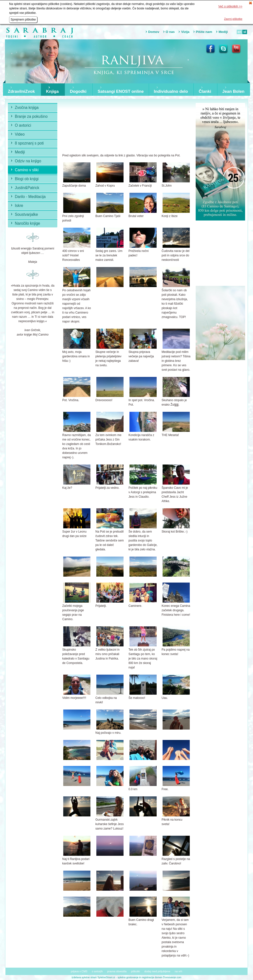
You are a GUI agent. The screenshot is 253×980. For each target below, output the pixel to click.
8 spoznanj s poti (29, 143)
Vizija (185, 32)
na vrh (178, 971)
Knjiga (52, 92)
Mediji (223, 32)
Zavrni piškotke (233, 19)
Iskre (19, 206)
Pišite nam (204, 32)
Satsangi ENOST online (121, 92)
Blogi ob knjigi (27, 179)
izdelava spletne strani (84, 977)
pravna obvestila (117, 971)
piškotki (135, 971)
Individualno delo (171, 92)
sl (245, 32)
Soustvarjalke (26, 214)
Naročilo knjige (27, 223)
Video (20, 134)
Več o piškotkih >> (230, 6)
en (240, 32)
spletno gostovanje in (130, 977)
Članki (205, 92)
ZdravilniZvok (21, 92)
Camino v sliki (27, 170)
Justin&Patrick (27, 188)
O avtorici (23, 125)
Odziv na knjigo (28, 161)
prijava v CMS (79, 971)
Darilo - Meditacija (30, 197)
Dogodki (78, 92)
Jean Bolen (233, 92)
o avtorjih (97, 971)
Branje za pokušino (31, 116)
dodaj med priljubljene (157, 971)
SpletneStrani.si (106, 977)
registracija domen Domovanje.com (162, 977)
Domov (154, 32)
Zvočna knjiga (27, 108)
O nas (170, 32)
